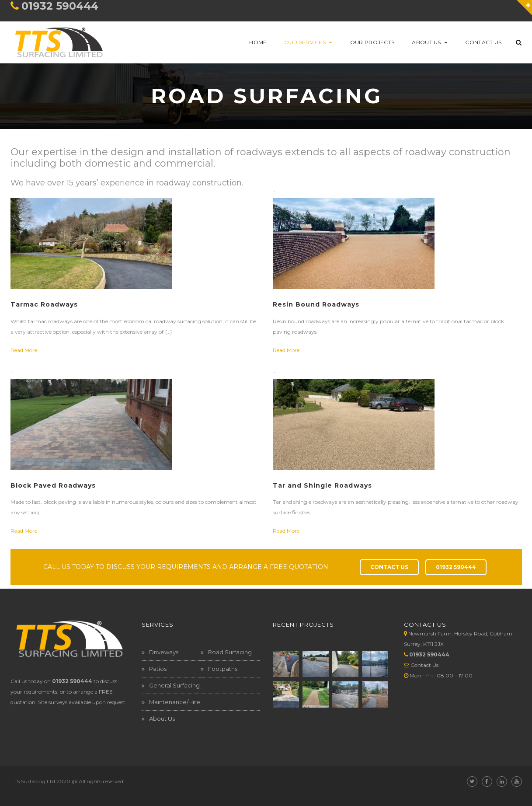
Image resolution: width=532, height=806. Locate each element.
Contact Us (424, 665)
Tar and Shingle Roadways (322, 485)
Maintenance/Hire (175, 702)
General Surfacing (174, 685)
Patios (158, 669)
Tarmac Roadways (44, 304)
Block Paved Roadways (53, 485)
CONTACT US (389, 567)
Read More (24, 350)
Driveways (164, 652)
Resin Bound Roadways (316, 304)
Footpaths (223, 669)
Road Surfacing (230, 652)
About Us (162, 719)
